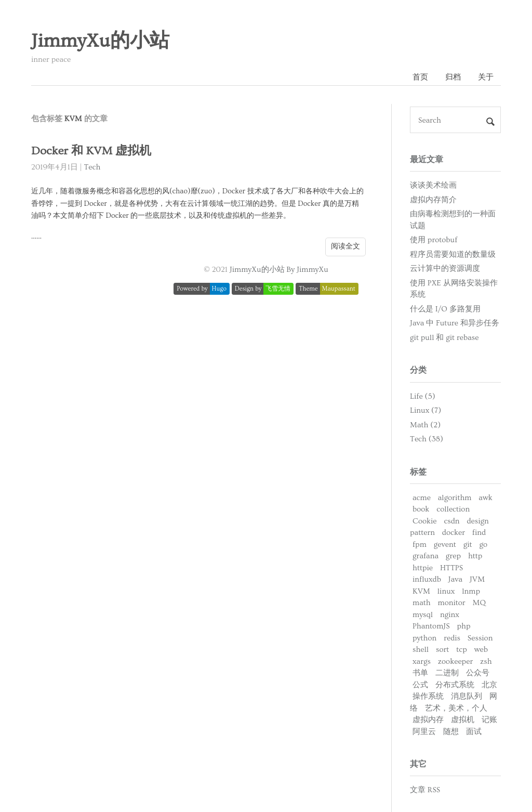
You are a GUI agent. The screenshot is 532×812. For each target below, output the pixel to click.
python (424, 638)
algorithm (455, 498)
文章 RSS (425, 790)
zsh (486, 662)
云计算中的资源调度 (445, 269)
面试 (474, 732)
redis (452, 638)
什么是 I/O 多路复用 (445, 309)
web (481, 650)
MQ (479, 603)
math (422, 603)
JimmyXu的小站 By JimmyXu (279, 270)
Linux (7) (425, 410)
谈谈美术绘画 (433, 185)
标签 (418, 472)
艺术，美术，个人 (456, 708)
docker (454, 533)
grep (453, 556)
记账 (489, 720)
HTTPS (451, 568)
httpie (423, 568)
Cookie (425, 521)
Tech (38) (427, 439)
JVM (477, 579)
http (475, 556)
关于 (486, 77)
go (483, 545)
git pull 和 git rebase (444, 338)
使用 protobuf (434, 240)
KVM (421, 591)
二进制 (447, 673)
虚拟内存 (428, 720)
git (468, 545)
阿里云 (424, 732)
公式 (420, 685)
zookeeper (455, 662)
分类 (418, 370)
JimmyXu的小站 (100, 41)
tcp (462, 650)
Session (480, 638)
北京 (489, 685)
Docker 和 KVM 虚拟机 (91, 151)
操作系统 (428, 696)
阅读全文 (345, 246)
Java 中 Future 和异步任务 (455, 323)
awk (486, 498)
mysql (423, 615)
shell (421, 650)
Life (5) (423, 396)
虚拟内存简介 (433, 200)
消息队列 (467, 696)
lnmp (471, 591)
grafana (425, 556)
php (464, 626)
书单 (420, 673)
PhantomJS (431, 626)
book (421, 509)
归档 (453, 77)
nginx (450, 615)
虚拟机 (463, 720)
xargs (422, 662)
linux (446, 591)
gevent (445, 545)
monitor (452, 603)
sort (442, 650)
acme (422, 498)
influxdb (427, 579)
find (479, 533)
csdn (451, 521)
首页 (420, 77)
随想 (451, 732)
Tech (92, 167)
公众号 (478, 673)
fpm (420, 545)
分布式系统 (455, 685)
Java (455, 579)
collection (453, 509)
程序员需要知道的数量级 (453, 254)
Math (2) (425, 425)
